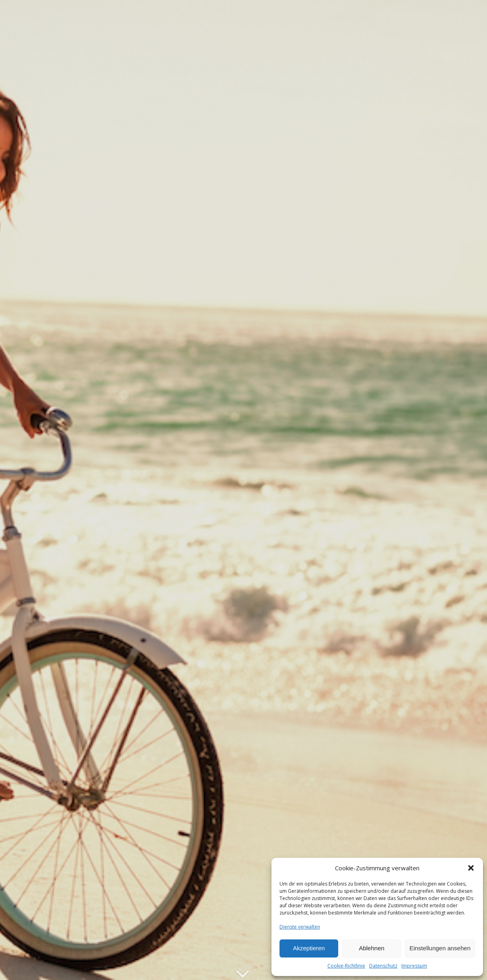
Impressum (414, 966)
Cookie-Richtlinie (346, 966)
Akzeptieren (309, 948)
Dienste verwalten (300, 927)
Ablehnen (371, 948)
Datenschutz (383, 966)
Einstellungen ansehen (440, 948)
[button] (471, 868)
